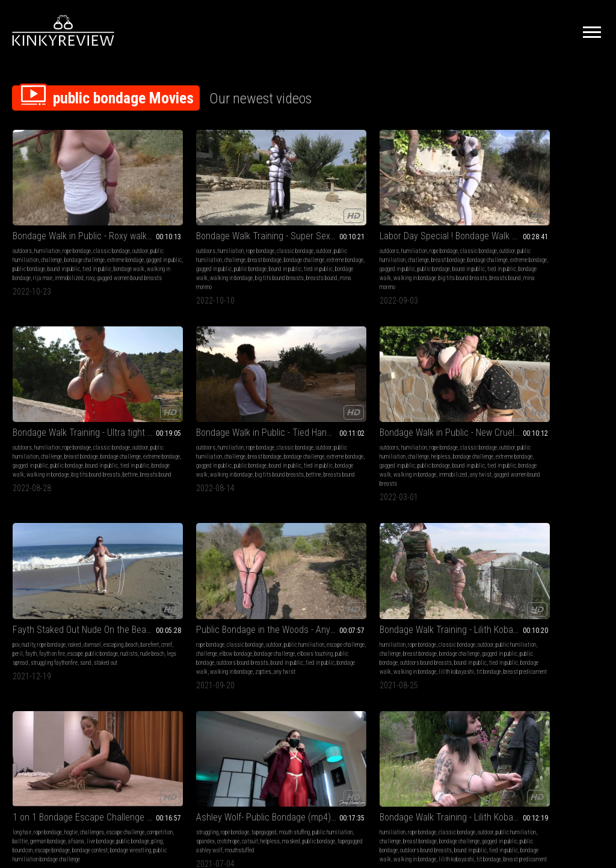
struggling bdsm (406, 602)
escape (170, 413)
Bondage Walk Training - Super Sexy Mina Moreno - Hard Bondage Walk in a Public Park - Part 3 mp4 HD (187, 201)
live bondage (549, 413)
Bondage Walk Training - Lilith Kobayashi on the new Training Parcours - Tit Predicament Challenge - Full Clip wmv (187, 560)
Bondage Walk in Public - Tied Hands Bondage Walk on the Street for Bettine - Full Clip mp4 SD (550, 201)
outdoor (41, 225)
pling (501, 422)
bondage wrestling (535, 431)
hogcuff (434, 602)
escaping (143, 404)
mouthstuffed (83, 602)
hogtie (554, 395)
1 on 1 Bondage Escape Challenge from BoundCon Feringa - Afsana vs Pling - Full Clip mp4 (550, 380)
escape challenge (302, 404)
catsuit (21, 593)
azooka (291, 629)
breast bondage (150, 234)
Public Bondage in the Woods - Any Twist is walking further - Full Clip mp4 (308, 380)
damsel (213, 395)
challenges (575, 395)
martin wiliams (463, 602)
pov (137, 395)
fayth (223, 404)
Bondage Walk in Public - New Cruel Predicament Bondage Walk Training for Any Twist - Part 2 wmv (66, 380)
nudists (223, 413)
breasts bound (390, 270)
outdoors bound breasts (315, 422)
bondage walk (44, 252)
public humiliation (71, 225)
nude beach (146, 422)
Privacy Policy (352, 734)
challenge (104, 225)
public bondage (45, 243)
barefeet (180, 404)
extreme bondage (74, 234)
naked (196, 395)
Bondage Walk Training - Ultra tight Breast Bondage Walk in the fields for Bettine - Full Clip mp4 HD (429, 201)
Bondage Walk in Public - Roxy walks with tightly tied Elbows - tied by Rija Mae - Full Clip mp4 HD (66, 201)
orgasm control (271, 575)
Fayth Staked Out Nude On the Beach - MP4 (187, 380)
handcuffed (443, 593)
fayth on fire (146, 413)
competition (549, 404)
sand (139, 431)
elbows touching (335, 413)
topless (443, 575)
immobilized (39, 261)
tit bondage (445, 440)
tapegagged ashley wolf (39, 602)
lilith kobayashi (413, 440)
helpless (22, 413)
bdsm (381, 575)
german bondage (300, 593)
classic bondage (303, 395)
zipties (283, 440)
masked (62, 593)
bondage (399, 575)
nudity (149, 395)
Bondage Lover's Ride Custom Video (429, 560)
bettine (459, 261)
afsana (524, 413)
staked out (159, 431)
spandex (83, 584)
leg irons (400, 620)
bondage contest (333, 611)
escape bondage (549, 422)
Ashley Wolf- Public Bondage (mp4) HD (66, 560)
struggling (24, 575)
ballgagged (416, 593)
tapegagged (81, 575)
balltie (572, 404)
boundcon (519, 422)
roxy (60, 261)
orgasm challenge (317, 620)
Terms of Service (271, 734)
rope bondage (77, 216)
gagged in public (172, 243)
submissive (388, 593)
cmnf (197, 404)
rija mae (349, 620)
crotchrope (106, 584)
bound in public (79, 243)
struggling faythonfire (212, 422)
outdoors (22, 216)
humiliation (47, 216)
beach (162, 404)
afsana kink (268, 629)
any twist (75, 440)
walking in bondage (83, 252)
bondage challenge (33, 234)
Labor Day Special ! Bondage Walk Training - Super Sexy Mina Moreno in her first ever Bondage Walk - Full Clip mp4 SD (308, 201)
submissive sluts (439, 584)
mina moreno (163, 270)
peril (210, 404)
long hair (505, 395)
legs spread (173, 422)
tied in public (169, 252)
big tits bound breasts (184, 261)
